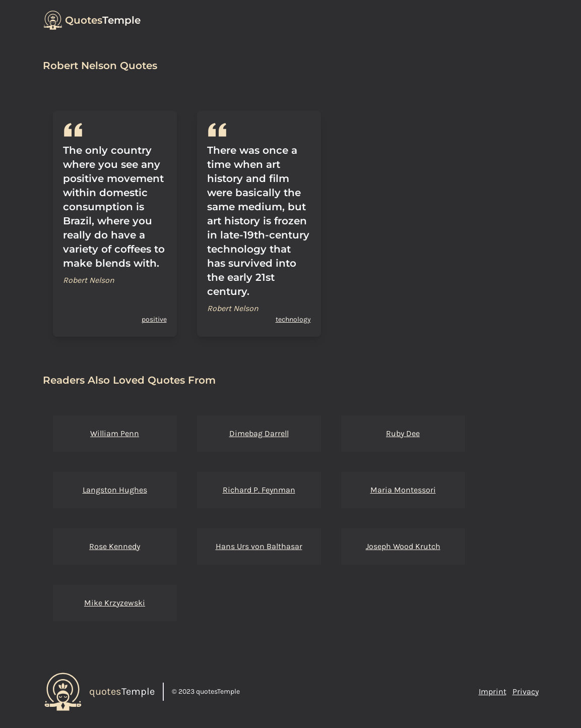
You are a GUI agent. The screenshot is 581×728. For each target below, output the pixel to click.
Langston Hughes (115, 490)
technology (293, 319)
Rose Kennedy (115, 546)
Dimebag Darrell (259, 433)
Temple (103, 20)
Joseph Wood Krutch (403, 546)
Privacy (526, 691)
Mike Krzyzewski (115, 603)
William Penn (115, 433)
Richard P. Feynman (259, 490)
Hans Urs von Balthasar (259, 546)
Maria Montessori (403, 490)
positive (154, 319)
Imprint (493, 691)
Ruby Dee (403, 433)
